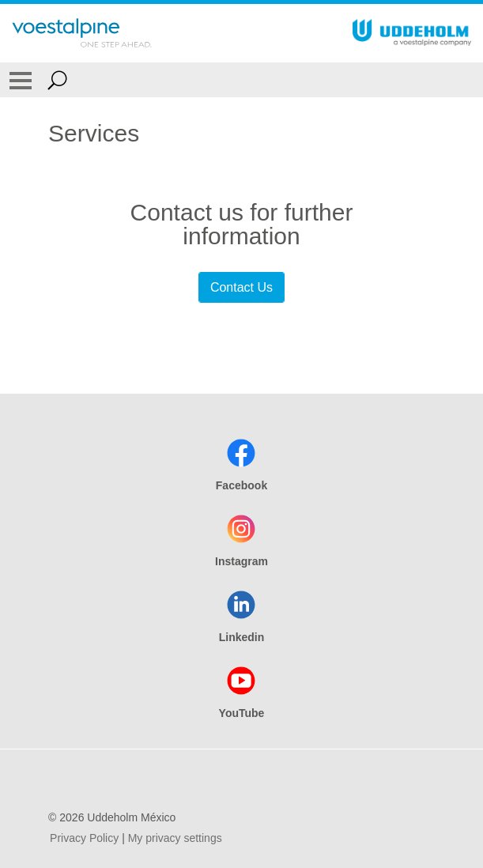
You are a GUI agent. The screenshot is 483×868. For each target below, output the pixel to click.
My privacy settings (175, 838)
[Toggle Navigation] (21, 80)
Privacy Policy (84, 838)
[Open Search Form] (57, 80)
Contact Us (241, 287)
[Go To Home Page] (82, 33)
